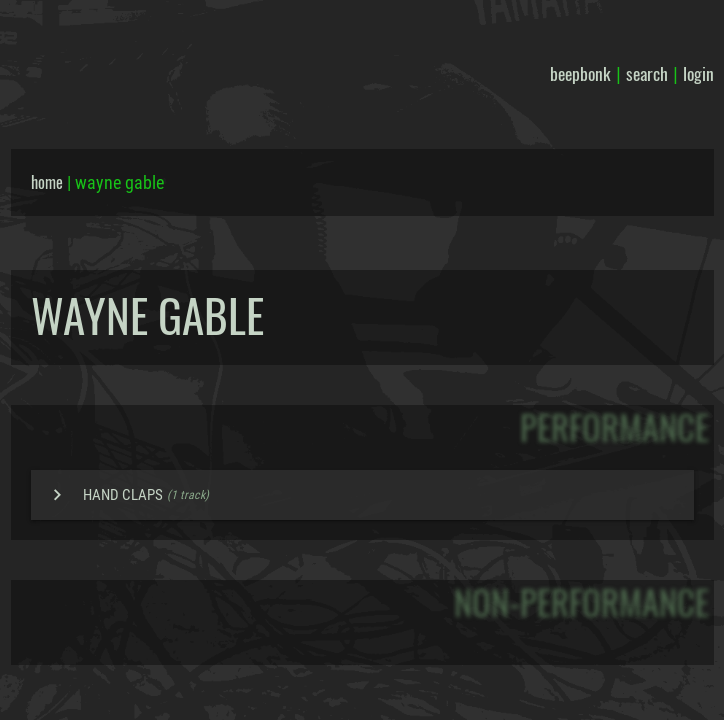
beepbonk (580, 73)
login (698, 73)
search (647, 73)
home (47, 182)
